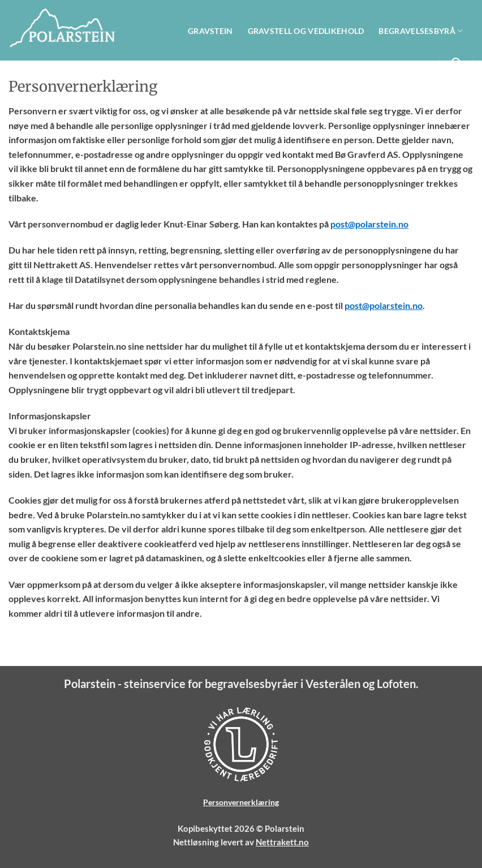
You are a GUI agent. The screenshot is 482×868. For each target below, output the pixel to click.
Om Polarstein (395, 63)
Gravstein (210, 31)
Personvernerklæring (241, 802)
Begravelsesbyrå (422, 31)
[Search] (456, 63)
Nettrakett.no (282, 842)
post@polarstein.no (369, 224)
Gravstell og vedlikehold (306, 31)
